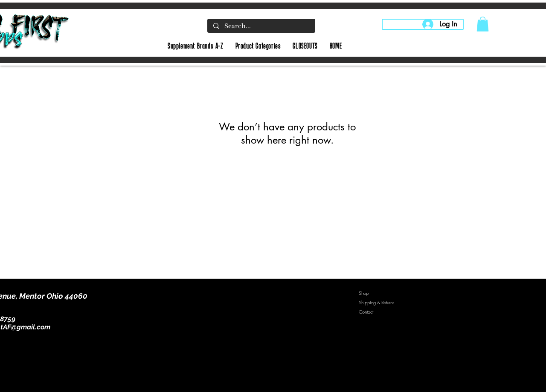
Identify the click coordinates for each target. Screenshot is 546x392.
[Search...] (261, 26)
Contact (366, 312)
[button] (483, 24)
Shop (364, 293)
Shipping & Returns (376, 302)
